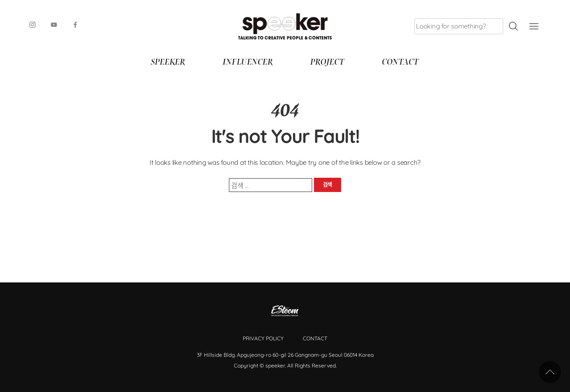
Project (328, 63)
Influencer (248, 63)
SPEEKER (168, 63)
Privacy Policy (263, 338)
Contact (401, 63)
